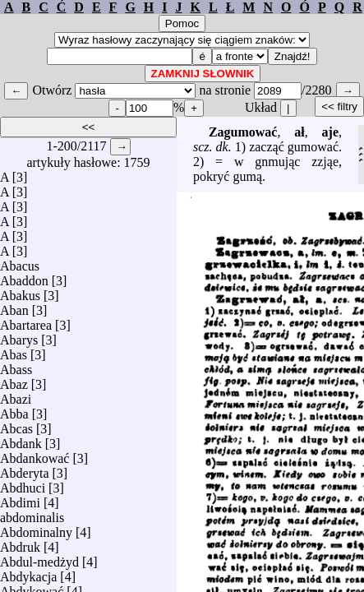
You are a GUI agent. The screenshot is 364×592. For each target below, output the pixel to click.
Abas (14, 351)
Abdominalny (36, 528)
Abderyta (25, 469)
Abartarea (26, 321)
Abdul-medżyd (39, 558)
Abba (14, 410)
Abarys (19, 336)
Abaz (14, 380)
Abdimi (20, 499)
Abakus (20, 291)
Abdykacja (28, 573)
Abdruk (20, 543)
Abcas (16, 425)
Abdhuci (23, 484)
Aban (14, 306)
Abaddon (24, 277)
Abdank (21, 439)
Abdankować (35, 454)
